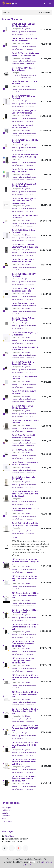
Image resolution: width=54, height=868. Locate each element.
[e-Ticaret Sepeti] (44, 3)
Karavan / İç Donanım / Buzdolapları (24, 32)
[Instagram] (25, 848)
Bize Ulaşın (7, 821)
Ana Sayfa (6, 807)
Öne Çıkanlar (26, 29)
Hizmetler (6, 816)
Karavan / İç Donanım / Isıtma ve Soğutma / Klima (25, 76)
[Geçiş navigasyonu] (50, 3)
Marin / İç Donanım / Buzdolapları (23, 34)
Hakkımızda (7, 810)
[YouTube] (19, 848)
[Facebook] (12, 848)
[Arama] (44, 13)
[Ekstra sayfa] (5, 848)
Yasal (4, 819)
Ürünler (5, 813)
